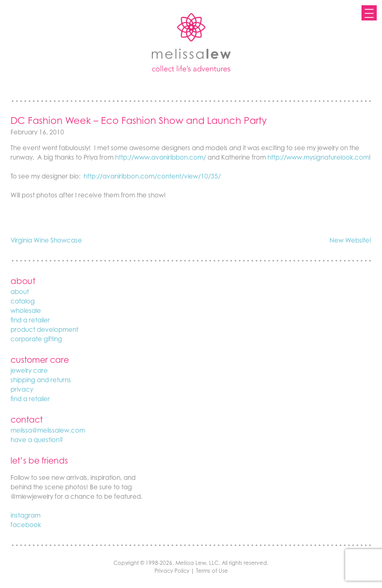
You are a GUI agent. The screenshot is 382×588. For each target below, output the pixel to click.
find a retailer (30, 320)
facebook (26, 525)
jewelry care (29, 370)
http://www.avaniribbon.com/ (161, 157)
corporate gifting (36, 339)
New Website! (350, 240)
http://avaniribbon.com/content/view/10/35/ (152, 176)
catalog (23, 301)
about (20, 292)
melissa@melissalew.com (48, 430)
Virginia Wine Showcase (46, 240)
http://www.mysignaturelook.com (318, 157)
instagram (25, 515)
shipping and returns (41, 380)
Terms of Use (212, 571)
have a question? (37, 440)
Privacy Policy (172, 571)
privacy (22, 389)
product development (44, 329)
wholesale (26, 311)
